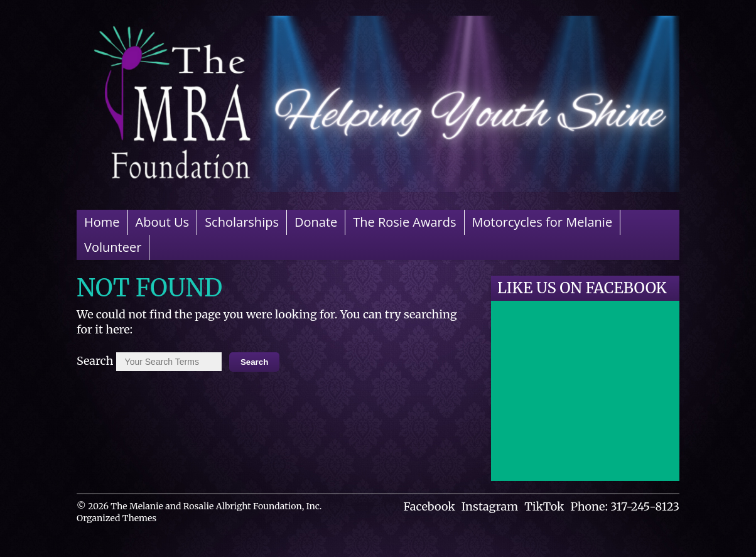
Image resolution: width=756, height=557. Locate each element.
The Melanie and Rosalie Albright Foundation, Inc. (216, 506)
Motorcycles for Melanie (543, 222)
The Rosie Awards (404, 222)
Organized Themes (116, 518)
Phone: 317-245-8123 (625, 506)
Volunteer (113, 247)
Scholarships (242, 222)
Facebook (429, 506)
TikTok (544, 506)
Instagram (490, 506)
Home (102, 222)
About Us (163, 222)
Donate (316, 222)
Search (95, 361)
